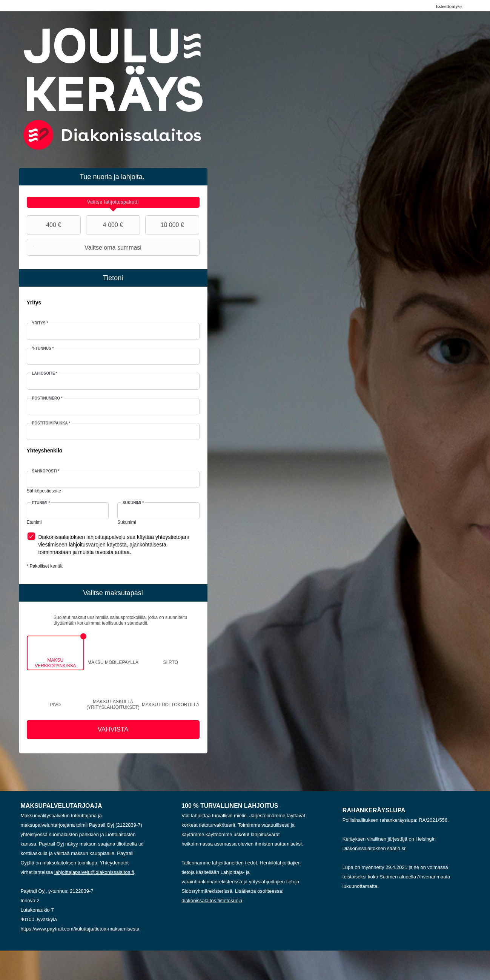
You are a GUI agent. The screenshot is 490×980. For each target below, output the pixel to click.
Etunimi (41, 503)
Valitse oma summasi (85, 247)
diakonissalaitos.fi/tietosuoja (212, 901)
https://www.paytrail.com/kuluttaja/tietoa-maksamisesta (80, 929)
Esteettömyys (449, 6)
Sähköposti (46, 471)
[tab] (113, 202)
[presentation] (113, 202)
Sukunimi (133, 503)
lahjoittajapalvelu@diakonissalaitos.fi (94, 872)
